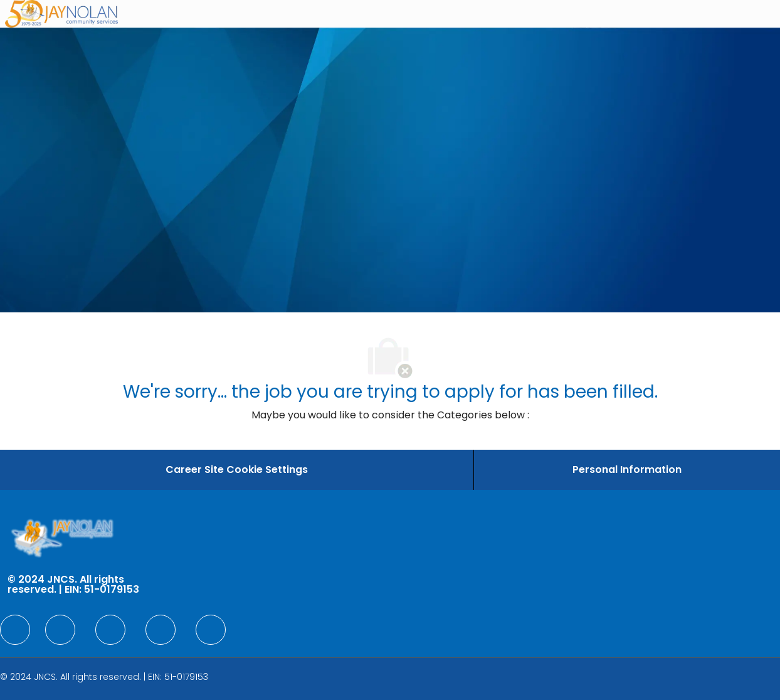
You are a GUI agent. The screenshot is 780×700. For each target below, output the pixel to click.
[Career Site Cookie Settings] (237, 470)
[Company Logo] (61, 14)
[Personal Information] (627, 470)
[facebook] (15, 630)
